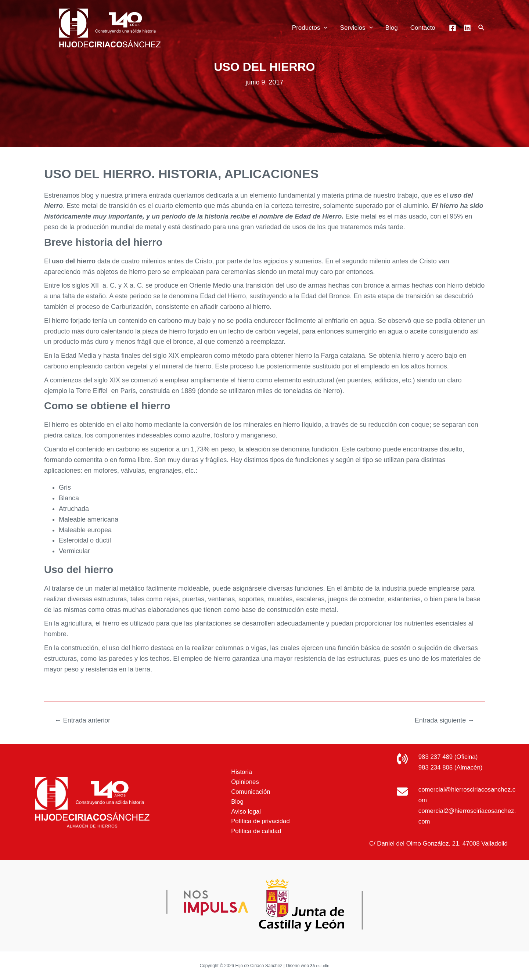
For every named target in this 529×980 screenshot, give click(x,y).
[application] (324, 28)
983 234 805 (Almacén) (453, 767)
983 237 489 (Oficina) (450, 757)
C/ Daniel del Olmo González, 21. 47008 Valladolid (438, 843)
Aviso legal (242, 812)
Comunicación (246, 791)
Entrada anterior (85, 720)
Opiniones (240, 781)
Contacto (423, 28)
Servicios (357, 28)
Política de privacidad (257, 823)
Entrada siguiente (442, 720)
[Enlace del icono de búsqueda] (482, 28)
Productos (310, 28)
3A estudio (320, 965)
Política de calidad (252, 833)
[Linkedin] (467, 28)
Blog (392, 28)
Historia (237, 770)
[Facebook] (453, 28)
